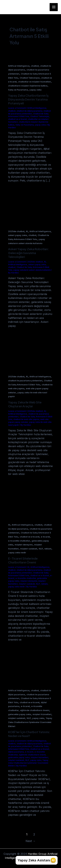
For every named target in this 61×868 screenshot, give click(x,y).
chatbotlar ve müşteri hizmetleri (34, 82)
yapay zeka (35, 90)
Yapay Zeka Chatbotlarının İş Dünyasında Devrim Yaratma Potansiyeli (28, 99)
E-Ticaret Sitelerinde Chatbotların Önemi (23, 560)
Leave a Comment (17, 108)
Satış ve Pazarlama (18, 90)
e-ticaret (45, 537)
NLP (41, 549)
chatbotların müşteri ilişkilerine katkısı (28, 86)
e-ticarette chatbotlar (19, 541)
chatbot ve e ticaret (17, 119)
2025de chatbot (16, 231)
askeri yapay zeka (18, 235)
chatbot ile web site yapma (26, 419)
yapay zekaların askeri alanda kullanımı (32, 270)
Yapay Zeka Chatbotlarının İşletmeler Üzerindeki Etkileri (30, 722)
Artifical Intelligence (19, 66)
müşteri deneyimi (24, 545)
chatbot (35, 66)
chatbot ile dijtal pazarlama (29, 111)
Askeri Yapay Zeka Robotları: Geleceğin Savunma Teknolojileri (28, 253)
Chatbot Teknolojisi (30, 78)
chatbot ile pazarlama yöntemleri (25, 381)
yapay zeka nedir (17, 553)
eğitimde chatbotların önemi (35, 710)
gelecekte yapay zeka (20, 714)
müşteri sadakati (29, 549)
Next (31, 841)
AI (27, 231)
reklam (48, 549)
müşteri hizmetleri (42, 714)
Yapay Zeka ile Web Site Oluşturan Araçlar (25, 404)
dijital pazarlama (16, 752)
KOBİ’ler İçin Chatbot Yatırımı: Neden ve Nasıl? (29, 734)
